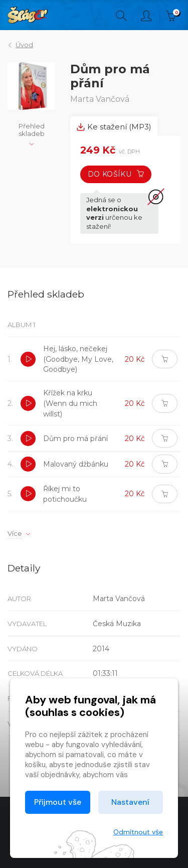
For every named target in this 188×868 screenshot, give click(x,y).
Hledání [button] (121, 16)
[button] (28, 359)
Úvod (24, 45)
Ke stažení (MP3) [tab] (114, 127)
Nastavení (130, 802)
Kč (173, 16)
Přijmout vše (58, 802)
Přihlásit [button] (146, 16)
